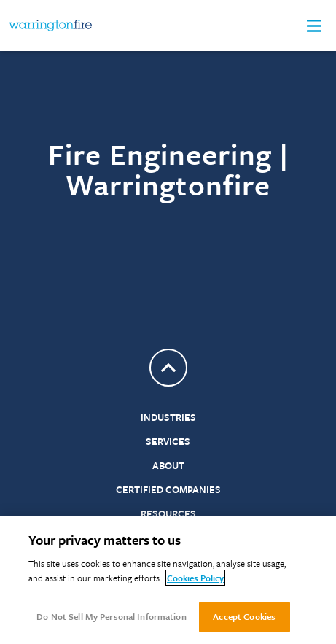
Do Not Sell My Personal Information (112, 616)
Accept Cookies (244, 616)
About (168, 465)
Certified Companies (168, 489)
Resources (168, 513)
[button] (314, 26)
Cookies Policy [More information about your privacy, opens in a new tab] (195, 578)
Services (168, 441)
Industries (168, 417)
